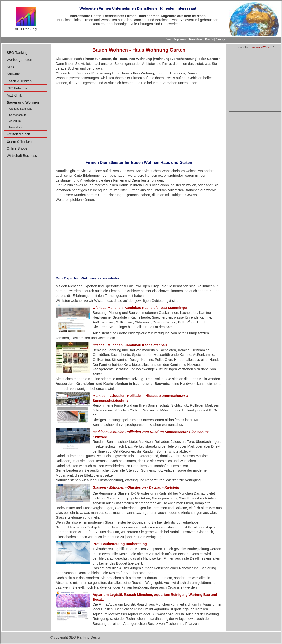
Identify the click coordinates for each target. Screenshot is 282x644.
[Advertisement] (139, 121)
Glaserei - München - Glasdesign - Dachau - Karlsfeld (136, 487)
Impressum (180, 39)
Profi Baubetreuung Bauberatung (120, 544)
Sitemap (220, 39)
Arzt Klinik (14, 95)
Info (169, 39)
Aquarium (15, 121)
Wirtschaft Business (22, 156)
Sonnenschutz (18, 115)
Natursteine (16, 127)
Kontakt (210, 39)
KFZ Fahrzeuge (19, 88)
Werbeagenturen (19, 60)
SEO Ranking (17, 53)
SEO (10, 67)
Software (13, 74)
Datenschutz (196, 39)
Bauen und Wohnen (261, 47)
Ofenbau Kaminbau (21, 109)
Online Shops (17, 148)
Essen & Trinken (19, 81)
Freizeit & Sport (18, 134)
